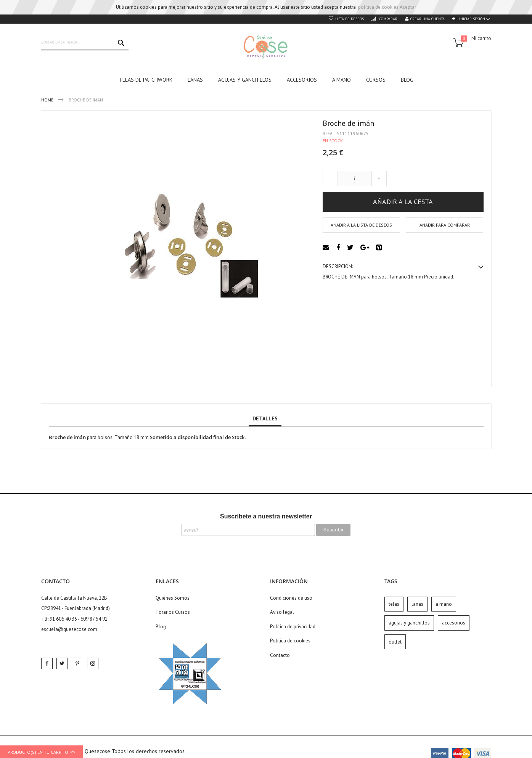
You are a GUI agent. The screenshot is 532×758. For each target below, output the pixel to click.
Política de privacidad (293, 627)
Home (48, 100)
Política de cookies (290, 641)
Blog (161, 627)
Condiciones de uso (291, 598)
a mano (444, 604)
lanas (417, 604)
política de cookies (378, 7)
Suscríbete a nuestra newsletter (266, 516)
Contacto (280, 655)
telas (394, 604)
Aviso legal (282, 612)
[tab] (265, 419)
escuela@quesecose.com (69, 629)
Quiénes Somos (173, 598)
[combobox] (85, 43)
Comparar (388, 19)
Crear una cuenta (428, 19)
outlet (395, 642)
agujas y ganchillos (409, 623)
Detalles (265, 418)
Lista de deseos (350, 19)
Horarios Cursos (173, 612)
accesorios (454, 623)
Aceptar (408, 7)
